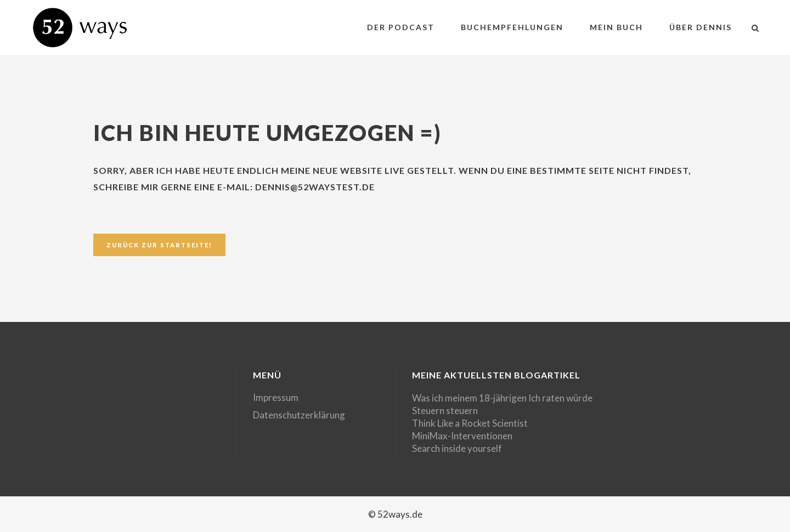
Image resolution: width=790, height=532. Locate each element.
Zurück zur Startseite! (159, 245)
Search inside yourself (457, 448)
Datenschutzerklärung (299, 415)
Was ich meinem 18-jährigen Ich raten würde (502, 398)
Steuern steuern (445, 411)
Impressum (276, 397)
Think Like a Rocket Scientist (470, 423)
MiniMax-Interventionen (462, 436)
